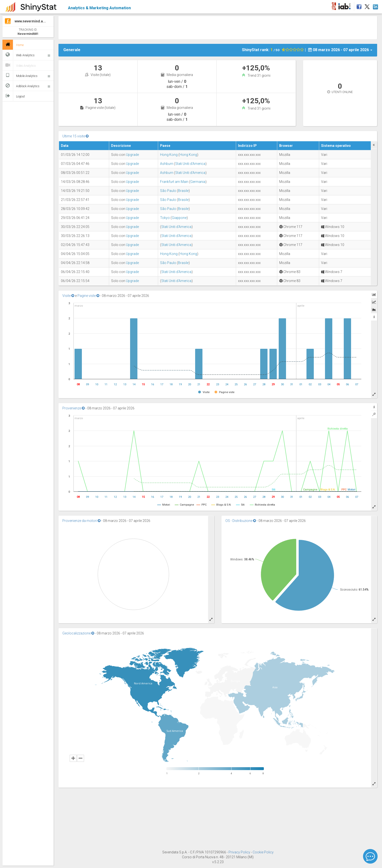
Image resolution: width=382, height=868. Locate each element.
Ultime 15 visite (76, 136)
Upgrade (132, 155)
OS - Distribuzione (241, 521)
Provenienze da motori (81, 521)
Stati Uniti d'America (190, 164)
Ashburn (167, 164)
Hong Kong (169, 155)
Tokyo (165, 218)
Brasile (183, 191)
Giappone (179, 218)
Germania (198, 182)
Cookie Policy (263, 852)
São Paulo (168, 191)
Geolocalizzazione (78, 633)
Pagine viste (88, 296)
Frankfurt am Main (174, 182)
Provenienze (74, 408)
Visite (68, 296)
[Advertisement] (218, 27)
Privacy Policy (240, 852)
